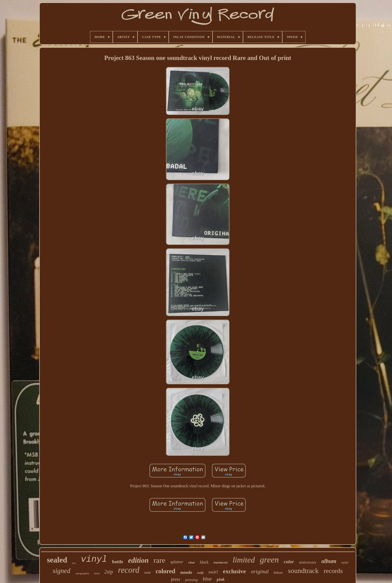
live (74, 563)
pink (221, 579)
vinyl (94, 560)
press (176, 579)
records (333, 571)
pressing (191, 580)
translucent (220, 563)
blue (207, 579)
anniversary (307, 562)
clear (192, 562)
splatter (177, 562)
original (260, 571)
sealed (57, 560)
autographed (82, 573)
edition (138, 560)
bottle (117, 562)
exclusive (234, 571)
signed (62, 571)
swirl (213, 572)
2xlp (109, 572)
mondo (186, 572)
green (269, 560)
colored (165, 571)
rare (159, 560)
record (129, 570)
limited (244, 560)
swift (200, 573)
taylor (345, 563)
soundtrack (303, 571)
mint (148, 573)
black (204, 562)
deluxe (278, 573)
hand (97, 573)
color (289, 562)
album (329, 561)
